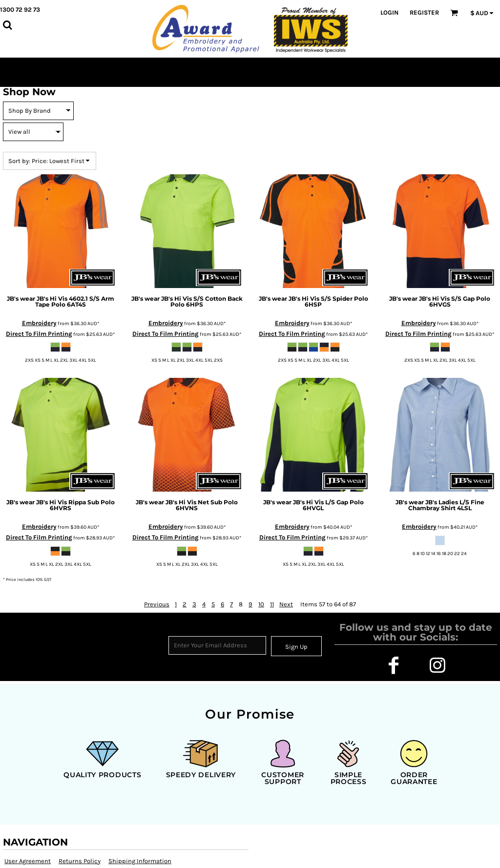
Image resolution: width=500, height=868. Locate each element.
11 (272, 604)
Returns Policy (80, 861)
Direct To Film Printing (39, 334)
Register (424, 12)
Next (286, 604)
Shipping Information (140, 861)
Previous (157, 604)
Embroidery (39, 323)
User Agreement (28, 861)
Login (389, 12)
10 (261, 604)
